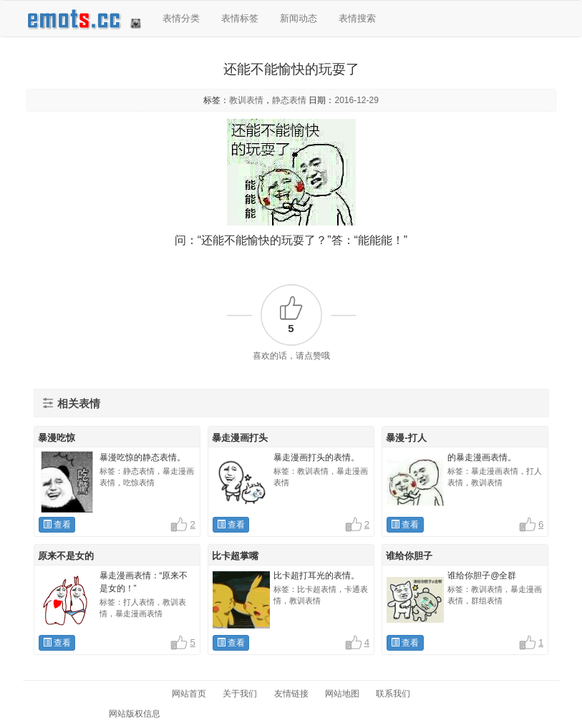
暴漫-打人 (406, 438)
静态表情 (289, 100)
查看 (57, 525)
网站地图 (342, 694)
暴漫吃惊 (57, 438)
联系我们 (393, 694)
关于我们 (240, 694)
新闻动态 (299, 18)
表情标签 (240, 18)
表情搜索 (357, 18)
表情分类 (181, 18)
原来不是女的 (66, 556)
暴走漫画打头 (240, 438)
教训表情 (246, 100)
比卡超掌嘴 (235, 556)
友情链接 (291, 694)
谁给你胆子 (409, 556)
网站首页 (189, 694)
